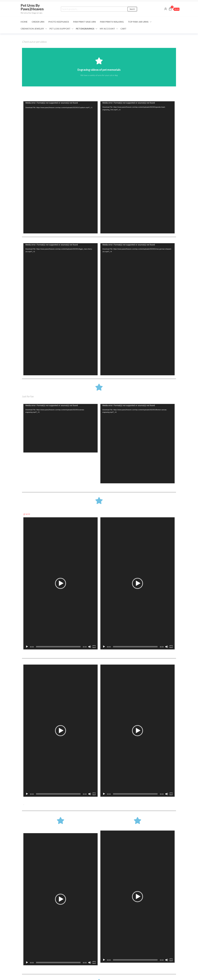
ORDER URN (38, 22)
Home (24, 22)
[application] (61, 167)
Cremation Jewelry (32, 29)
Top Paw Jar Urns (138, 22)
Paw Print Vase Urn (84, 22)
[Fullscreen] (94, 647)
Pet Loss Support (60, 29)
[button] (61, 583)
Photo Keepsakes (59, 22)
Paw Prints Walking (112, 22)
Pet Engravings (85, 29)
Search (132, 9)
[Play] (27, 647)
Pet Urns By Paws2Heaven (32, 7)
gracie (27, 514)
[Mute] (90, 647)
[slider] (58, 647)
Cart (123, 29)
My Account (107, 29)
